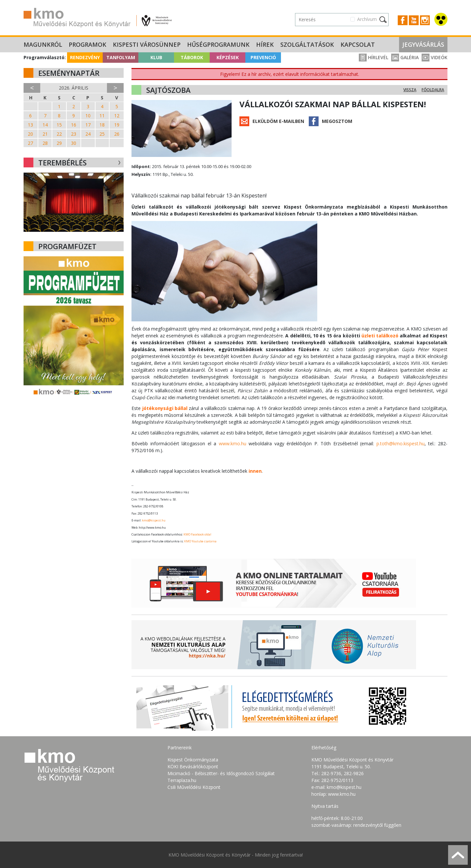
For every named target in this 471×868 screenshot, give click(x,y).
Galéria (405, 57)
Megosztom (337, 121)
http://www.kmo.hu (152, 528)
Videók (435, 57)
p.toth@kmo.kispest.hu (401, 443)
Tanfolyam (121, 57)
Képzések (228, 57)
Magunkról (43, 44)
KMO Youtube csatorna (200, 541)
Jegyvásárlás (423, 44)
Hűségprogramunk (218, 44)
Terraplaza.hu (182, 780)
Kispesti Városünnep (147, 44)
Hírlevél (374, 57)
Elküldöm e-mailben (278, 121)
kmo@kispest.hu (154, 520)
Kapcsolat (358, 44)
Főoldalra (433, 90)
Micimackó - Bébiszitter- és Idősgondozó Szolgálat (221, 773)
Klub (156, 57)
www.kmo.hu (233, 443)
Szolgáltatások (307, 44)
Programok (87, 44)
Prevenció (263, 57)
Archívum (367, 19)
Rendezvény (85, 57)
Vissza (410, 90)
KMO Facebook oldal (197, 534)
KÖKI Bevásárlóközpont (193, 766)
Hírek (265, 44)
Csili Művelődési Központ (194, 787)
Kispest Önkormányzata (193, 760)
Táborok (192, 57)
